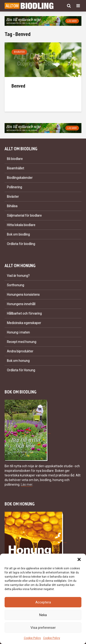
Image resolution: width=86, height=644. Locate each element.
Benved (18, 86)
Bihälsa (12, 206)
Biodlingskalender (20, 178)
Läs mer (27, 484)
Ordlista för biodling (21, 244)
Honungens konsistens (23, 295)
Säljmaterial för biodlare (24, 216)
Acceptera (43, 602)
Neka (43, 615)
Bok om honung (18, 361)
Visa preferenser (43, 628)
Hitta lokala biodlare (21, 225)
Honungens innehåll (21, 304)
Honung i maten (18, 332)
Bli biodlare (15, 159)
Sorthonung (15, 285)
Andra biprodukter (20, 351)
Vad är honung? (18, 276)
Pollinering (14, 187)
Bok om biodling (18, 234)
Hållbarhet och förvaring (24, 313)
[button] (79, 559)
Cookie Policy (32, 638)
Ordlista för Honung (21, 370)
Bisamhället (15, 168)
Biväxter (19, 52)
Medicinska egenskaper (24, 323)
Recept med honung (22, 342)
